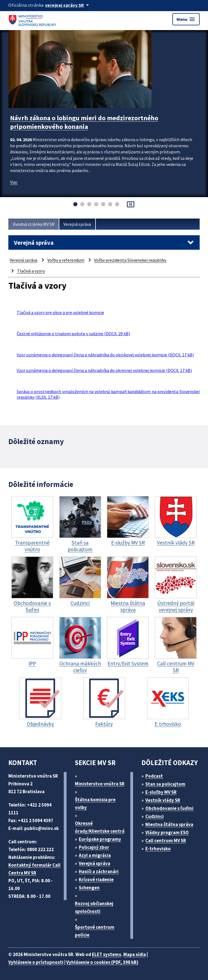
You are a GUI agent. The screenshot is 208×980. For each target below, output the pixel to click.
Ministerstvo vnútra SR (100, 784)
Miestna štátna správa (169, 824)
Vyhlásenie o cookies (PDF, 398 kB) (102, 962)
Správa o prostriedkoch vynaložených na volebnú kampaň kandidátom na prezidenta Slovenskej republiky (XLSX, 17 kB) (108, 394)
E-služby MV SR (161, 792)
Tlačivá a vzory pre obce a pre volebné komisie (60, 312)
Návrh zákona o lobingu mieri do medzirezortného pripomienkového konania (84, 122)
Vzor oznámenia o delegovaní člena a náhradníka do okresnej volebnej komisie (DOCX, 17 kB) (104, 370)
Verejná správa (77, 224)
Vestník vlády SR (163, 800)
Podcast (154, 776)
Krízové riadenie (96, 879)
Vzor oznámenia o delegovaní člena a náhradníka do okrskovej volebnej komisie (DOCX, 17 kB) (105, 355)
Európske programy (100, 839)
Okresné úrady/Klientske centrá (100, 827)
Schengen (89, 888)
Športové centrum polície (95, 931)
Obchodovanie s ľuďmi (169, 808)
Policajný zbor (94, 847)
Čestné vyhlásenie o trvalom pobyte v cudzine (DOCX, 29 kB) (73, 334)
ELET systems (107, 954)
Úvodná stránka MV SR (34, 224)
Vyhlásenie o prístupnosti (36, 962)
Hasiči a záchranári (99, 871)
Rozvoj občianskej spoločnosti (94, 907)
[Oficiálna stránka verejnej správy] (68, 5)
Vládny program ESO (167, 832)
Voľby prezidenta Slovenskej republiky (130, 260)
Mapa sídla (135, 954)
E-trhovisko (158, 849)
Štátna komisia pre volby (95, 803)
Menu (186, 19)
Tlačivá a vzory (31, 271)
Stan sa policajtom (165, 784)
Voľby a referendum (66, 260)
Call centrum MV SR (166, 841)
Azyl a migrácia (95, 855)
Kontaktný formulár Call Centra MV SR (34, 869)
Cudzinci (155, 816)
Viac (14, 182)
